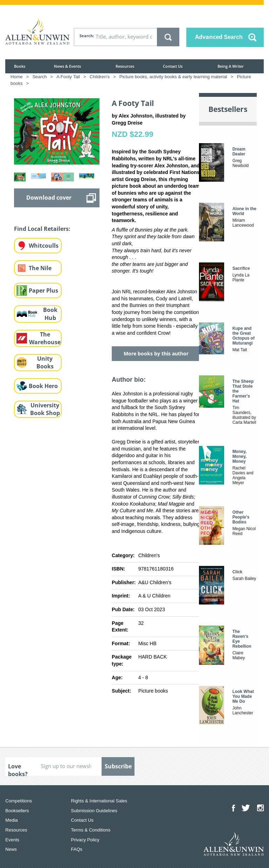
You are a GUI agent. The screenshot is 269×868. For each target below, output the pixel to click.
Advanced (219, 37)
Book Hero (43, 386)
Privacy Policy (85, 840)
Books (20, 66)
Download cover (49, 198)
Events (12, 840)
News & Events (67, 66)
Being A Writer (231, 66)
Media (11, 820)
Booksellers (17, 811)
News (11, 849)
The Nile (40, 268)
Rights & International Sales (99, 801)
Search (86, 36)
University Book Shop (45, 409)
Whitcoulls (44, 246)
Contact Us (173, 66)
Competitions (19, 801)
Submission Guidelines (94, 811)
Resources (125, 66)
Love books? (18, 769)
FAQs (77, 849)
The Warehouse (45, 338)
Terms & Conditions (91, 830)
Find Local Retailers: (42, 229)
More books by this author (156, 353)
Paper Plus (43, 291)
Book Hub (50, 314)
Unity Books (45, 363)
